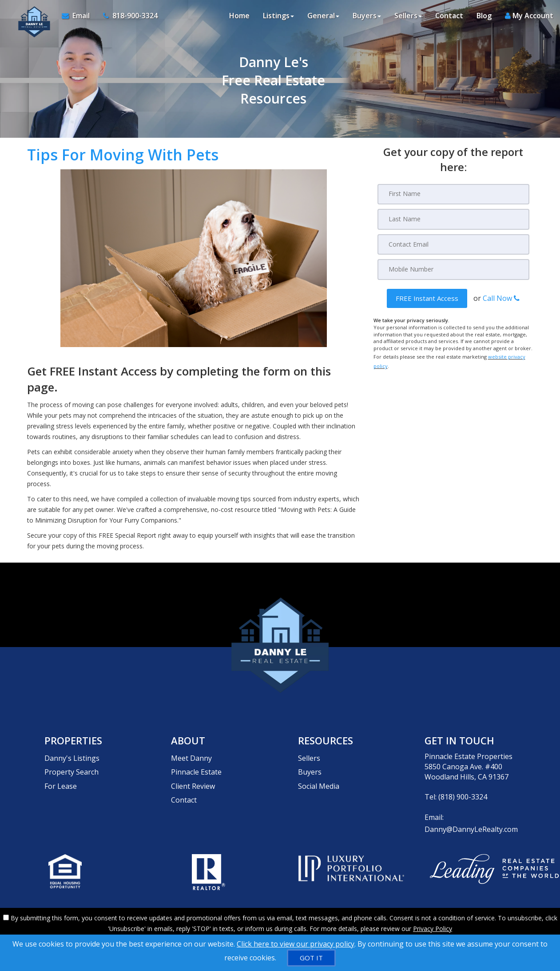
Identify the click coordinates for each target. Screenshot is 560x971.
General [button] (323, 18)
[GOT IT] (311, 958)
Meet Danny (191, 756)
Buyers (310, 767)
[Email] (453, 244)
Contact (449, 18)
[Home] (30, 18)
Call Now (501, 297)
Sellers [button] (408, 18)
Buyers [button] (367, 18)
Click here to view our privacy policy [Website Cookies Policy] (296, 944)
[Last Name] (453, 219)
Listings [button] (278, 18)
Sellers (309, 756)
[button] (427, 298)
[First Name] (453, 194)
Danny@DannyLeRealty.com (471, 827)
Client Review (193, 777)
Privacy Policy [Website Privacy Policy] (433, 925)
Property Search (71, 767)
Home (239, 18)
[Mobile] (453, 269)
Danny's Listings (72, 756)
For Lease (61, 777)
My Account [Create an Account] (529, 18)
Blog (484, 18)
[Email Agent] (77, 18)
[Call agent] (125, 18)
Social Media (319, 777)
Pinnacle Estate (196, 767)
